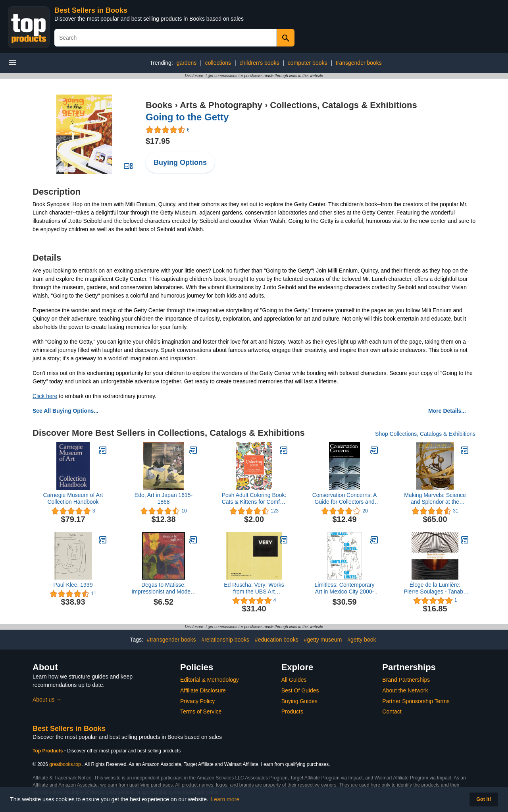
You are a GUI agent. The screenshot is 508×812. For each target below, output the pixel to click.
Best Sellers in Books (91, 10)
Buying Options (180, 162)
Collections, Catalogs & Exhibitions (343, 105)
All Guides (294, 680)
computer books (308, 63)
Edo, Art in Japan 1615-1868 (164, 498)
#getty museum (323, 640)
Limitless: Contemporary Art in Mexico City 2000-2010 (345, 588)
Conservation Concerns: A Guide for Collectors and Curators (345, 499)
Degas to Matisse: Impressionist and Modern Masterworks (163, 588)
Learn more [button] (225, 799)
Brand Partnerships (406, 680)
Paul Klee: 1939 (73, 585)
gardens (187, 63)
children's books (259, 63)
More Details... (447, 411)
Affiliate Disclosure (203, 690)
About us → (47, 700)
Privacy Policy (197, 701)
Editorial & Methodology (210, 680)
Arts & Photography (221, 105)
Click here (45, 396)
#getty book (362, 640)
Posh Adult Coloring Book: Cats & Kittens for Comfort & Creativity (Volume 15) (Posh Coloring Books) (254, 499)
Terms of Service (201, 711)
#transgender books (171, 640)
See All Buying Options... (65, 411)
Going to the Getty (187, 117)
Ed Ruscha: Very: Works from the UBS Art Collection (254, 588)
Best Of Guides (300, 690)
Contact (392, 711)
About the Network (405, 690)
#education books (277, 640)
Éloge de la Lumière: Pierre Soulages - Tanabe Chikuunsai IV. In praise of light (435, 588)
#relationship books (225, 640)
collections (218, 63)
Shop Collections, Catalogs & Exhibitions (425, 434)
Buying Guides (299, 701)
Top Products (48, 751)
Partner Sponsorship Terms (416, 701)
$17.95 (158, 141)
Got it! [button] (484, 799)
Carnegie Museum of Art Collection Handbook (73, 498)
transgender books (359, 63)
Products (292, 711)
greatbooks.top (65, 764)
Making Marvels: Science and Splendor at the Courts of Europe (435, 499)
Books (159, 105)
